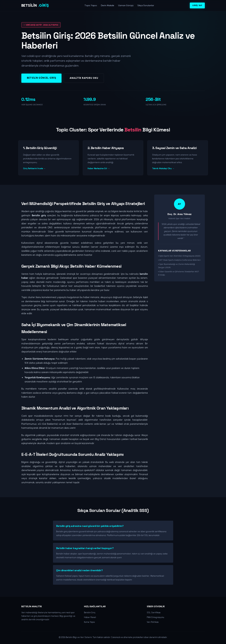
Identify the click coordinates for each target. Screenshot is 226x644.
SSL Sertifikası (154, 613)
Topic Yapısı (91, 5)
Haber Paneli (90, 617)
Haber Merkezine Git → (99, 168)
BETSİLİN (35, 5)
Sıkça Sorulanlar (146, 5)
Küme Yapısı (89, 622)
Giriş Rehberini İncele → (34, 168)
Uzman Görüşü (126, 5)
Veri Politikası (153, 622)
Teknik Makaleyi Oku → (163, 168)
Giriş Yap (197, 5)
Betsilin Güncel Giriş (42, 78)
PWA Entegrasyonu (155, 617)
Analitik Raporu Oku (84, 78)
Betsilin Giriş (90, 613)
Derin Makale (108, 5)
